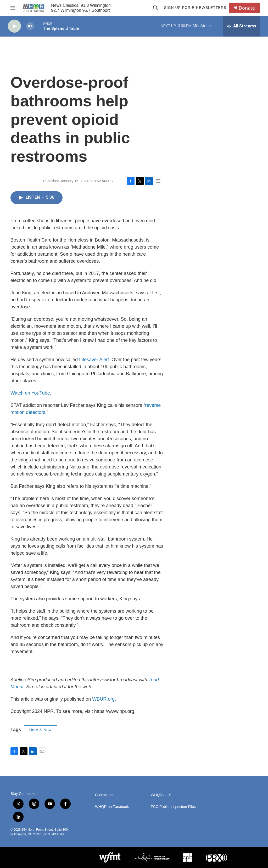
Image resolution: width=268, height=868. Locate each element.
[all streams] (241, 26)
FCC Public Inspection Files (173, 807)
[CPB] (188, 858)
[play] (14, 26)
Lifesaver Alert (94, 360)
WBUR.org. (104, 699)
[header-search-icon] (155, 8)
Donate (247, 8)
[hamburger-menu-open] (13, 8)
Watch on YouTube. (31, 393)
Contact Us (104, 795)
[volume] (30, 26)
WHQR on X (161, 795)
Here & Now (40, 730)
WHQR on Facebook (112, 807)
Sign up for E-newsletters (195, 8)
